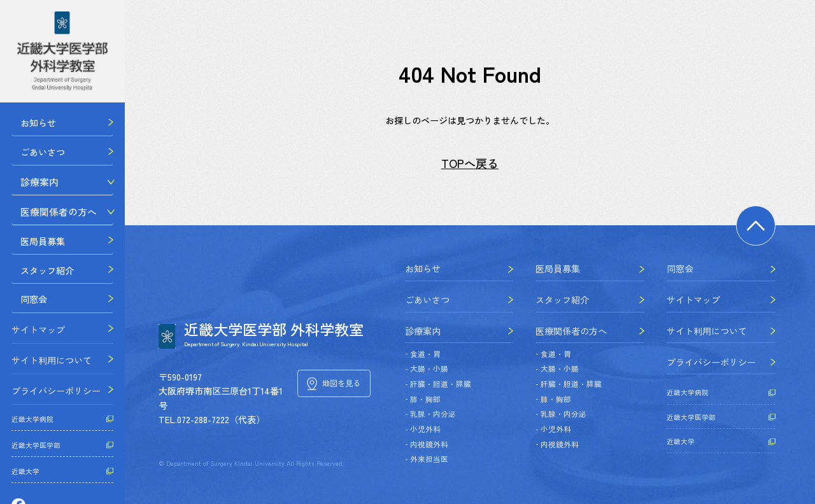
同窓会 (25, 307)
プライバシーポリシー (56, 399)
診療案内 (29, 185)
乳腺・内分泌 (433, 414)
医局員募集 (34, 246)
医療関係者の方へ (47, 216)
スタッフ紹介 (38, 277)
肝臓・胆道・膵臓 (441, 384)
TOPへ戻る (470, 163)
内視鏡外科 (429, 444)
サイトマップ (38, 338)
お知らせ (29, 123)
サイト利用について (52, 368)
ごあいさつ (34, 154)
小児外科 (425, 429)
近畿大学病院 (32, 427)
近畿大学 (25, 479)
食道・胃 (425, 354)
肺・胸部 (425, 399)
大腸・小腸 (429, 368)
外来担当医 (429, 459)
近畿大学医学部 (36, 453)
